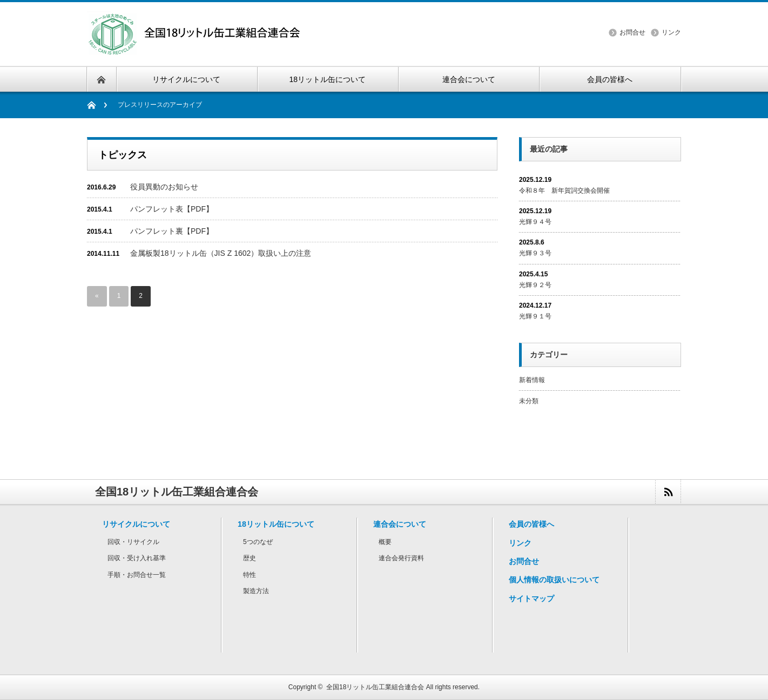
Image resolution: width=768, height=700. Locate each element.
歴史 (250, 558)
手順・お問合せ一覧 (137, 575)
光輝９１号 (535, 316)
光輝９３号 (535, 253)
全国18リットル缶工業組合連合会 (375, 687)
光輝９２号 (535, 285)
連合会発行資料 (401, 558)
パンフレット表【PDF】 (172, 209)
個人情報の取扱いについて (554, 580)
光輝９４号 (535, 222)
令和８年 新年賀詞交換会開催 (564, 191)
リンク (671, 32)
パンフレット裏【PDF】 (172, 231)
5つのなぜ (258, 542)
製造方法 (256, 591)
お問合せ (632, 32)
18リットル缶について (276, 524)
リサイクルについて (136, 524)
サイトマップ (531, 599)
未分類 (529, 401)
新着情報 (532, 380)
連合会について (400, 524)
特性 (250, 575)
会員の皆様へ (531, 524)
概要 (385, 542)
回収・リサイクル (133, 542)
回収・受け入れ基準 (137, 558)
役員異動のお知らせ (164, 187)
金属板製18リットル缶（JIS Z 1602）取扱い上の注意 (221, 253)
